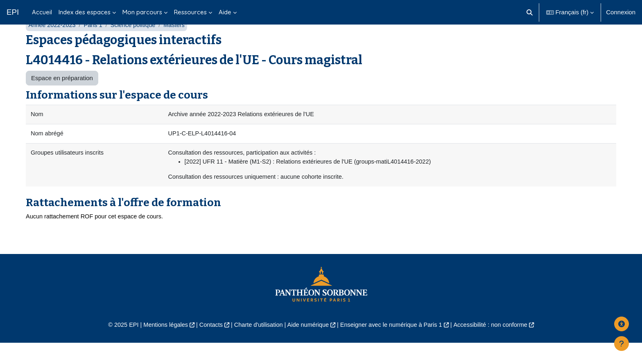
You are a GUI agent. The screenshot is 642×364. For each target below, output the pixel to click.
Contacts (207, 346)
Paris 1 (95, 44)
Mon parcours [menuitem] (142, 12)
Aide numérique (307, 346)
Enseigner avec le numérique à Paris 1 (394, 346)
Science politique (136, 44)
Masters (178, 44)
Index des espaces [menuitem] (85, 12)
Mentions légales (160, 346)
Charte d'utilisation (256, 346)
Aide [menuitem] (225, 12)
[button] (530, 12)
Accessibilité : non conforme (497, 346)
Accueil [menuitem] (42, 12)
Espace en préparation (62, 97)
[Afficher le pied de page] (622, 344)
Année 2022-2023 (53, 44)
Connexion (621, 12)
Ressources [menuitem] (190, 12)
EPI (13, 12)
